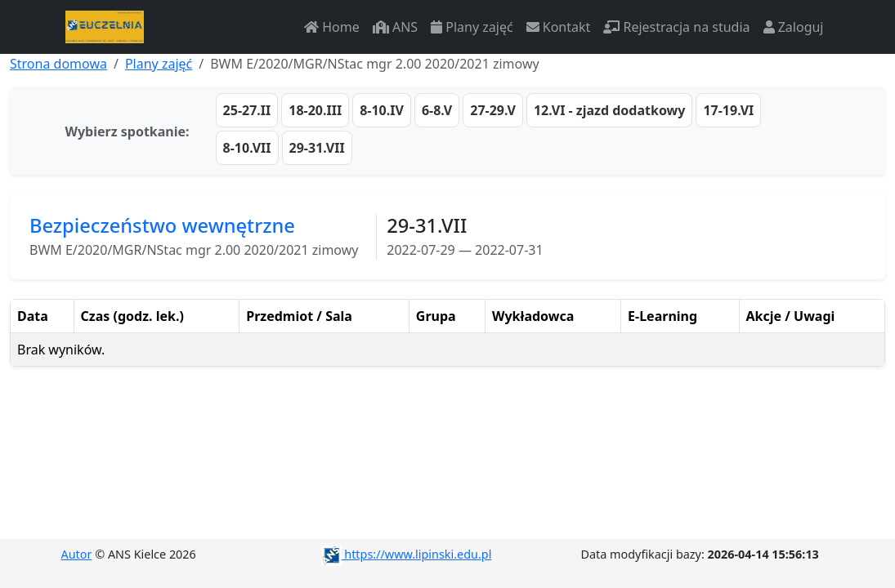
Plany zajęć (472, 27)
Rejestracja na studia (676, 27)
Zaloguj (794, 27)
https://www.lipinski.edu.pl (407, 554)
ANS (395, 27)
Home (332, 27)
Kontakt (559, 27)
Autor (77, 554)
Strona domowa (58, 64)
